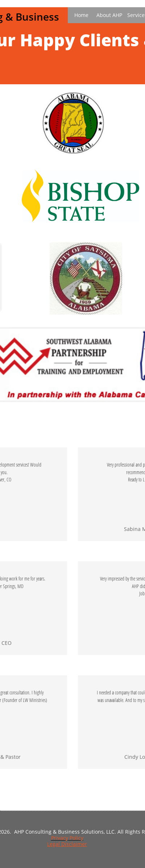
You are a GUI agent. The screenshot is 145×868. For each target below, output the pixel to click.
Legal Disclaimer (67, 844)
